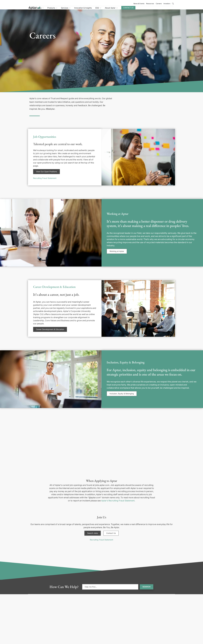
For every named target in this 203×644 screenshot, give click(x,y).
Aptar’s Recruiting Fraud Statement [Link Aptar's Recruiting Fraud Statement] (118, 503)
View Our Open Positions (46, 174)
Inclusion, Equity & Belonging (122, 396)
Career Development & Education (50, 332)
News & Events (139, 4)
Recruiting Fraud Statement (45, 181)
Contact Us (154, 9)
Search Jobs (93, 536)
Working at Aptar (117, 254)
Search (147, 590)
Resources (150, 4)
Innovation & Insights (108, 9)
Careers (159, 4)
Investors (167, 4)
